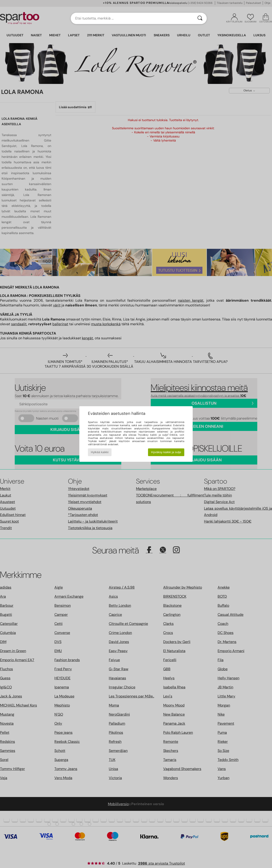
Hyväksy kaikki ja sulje (166, 452)
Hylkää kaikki (100, 452)
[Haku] (200, 18)
